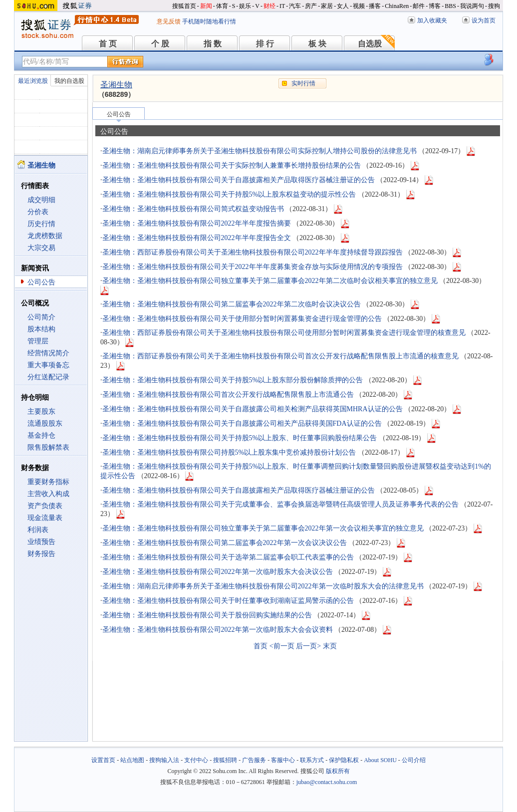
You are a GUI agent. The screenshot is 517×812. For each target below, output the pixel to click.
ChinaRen (397, 6)
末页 (330, 646)
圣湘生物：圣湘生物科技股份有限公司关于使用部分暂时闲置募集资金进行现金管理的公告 (242, 319)
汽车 (295, 6)
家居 (327, 6)
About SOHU (380, 760)
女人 (343, 6)
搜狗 (494, 6)
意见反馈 (169, 21)
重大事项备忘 (48, 365)
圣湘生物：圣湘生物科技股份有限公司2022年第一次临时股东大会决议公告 (218, 572)
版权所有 (338, 771)
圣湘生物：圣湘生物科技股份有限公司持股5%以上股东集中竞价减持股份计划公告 (229, 452)
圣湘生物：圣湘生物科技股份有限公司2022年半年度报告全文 (197, 238)
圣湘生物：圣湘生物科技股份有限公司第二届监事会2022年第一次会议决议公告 (225, 543)
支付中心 (196, 760)
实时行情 (303, 83)
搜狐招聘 (225, 760)
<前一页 (282, 646)
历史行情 (41, 224)
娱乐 (245, 6)
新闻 (206, 6)
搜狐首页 (184, 6)
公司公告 (41, 282)
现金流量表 (45, 518)
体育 (222, 6)
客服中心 (283, 760)
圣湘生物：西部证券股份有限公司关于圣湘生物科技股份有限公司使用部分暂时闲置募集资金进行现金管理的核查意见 (284, 333)
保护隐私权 (344, 760)
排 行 (265, 44)
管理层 (38, 341)
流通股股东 (45, 423)
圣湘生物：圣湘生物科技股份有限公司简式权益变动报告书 (193, 209)
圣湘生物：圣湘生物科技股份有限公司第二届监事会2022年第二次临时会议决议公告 (232, 304)
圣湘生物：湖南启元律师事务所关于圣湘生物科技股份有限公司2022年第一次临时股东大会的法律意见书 (263, 586)
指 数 (213, 44)
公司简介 (41, 317)
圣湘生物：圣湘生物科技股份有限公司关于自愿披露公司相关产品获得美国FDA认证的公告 (242, 423)
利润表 (38, 530)
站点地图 (132, 760)
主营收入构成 (48, 494)
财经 (269, 6)
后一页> (308, 646)
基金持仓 (41, 435)
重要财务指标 (48, 482)
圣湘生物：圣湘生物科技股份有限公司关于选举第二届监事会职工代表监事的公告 (228, 557)
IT (282, 6)
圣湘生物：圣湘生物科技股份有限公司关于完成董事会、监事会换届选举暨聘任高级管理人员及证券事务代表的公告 (280, 504)
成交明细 (41, 200)
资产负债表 (45, 506)
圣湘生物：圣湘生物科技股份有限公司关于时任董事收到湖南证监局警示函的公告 (228, 601)
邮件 (419, 6)
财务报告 (41, 554)
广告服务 (254, 760)
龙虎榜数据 (45, 236)
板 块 (317, 44)
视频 (359, 6)
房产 (311, 6)
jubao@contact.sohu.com (327, 782)
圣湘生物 (116, 85)
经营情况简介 (48, 353)
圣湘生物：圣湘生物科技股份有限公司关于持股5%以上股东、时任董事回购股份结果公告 (240, 438)
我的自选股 (69, 81)
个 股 (160, 44)
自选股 (370, 44)
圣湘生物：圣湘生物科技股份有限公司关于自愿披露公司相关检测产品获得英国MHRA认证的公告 (253, 409)
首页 (260, 646)
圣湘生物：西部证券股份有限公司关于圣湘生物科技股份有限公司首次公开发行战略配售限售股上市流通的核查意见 (280, 356)
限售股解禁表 (48, 447)
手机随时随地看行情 (209, 21)
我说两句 (472, 6)
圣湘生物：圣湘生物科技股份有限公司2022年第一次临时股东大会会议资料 (218, 630)
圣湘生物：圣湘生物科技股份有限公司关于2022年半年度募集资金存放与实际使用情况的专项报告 (253, 267)
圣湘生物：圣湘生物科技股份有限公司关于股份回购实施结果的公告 (207, 615)
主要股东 (41, 411)
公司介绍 (414, 760)
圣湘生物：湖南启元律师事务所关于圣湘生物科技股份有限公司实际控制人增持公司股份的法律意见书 (259, 151)
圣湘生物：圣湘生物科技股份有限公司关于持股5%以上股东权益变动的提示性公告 (229, 194)
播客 (375, 6)
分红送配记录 (48, 377)
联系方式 (312, 760)
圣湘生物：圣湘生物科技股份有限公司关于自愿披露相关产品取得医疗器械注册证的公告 (239, 180)
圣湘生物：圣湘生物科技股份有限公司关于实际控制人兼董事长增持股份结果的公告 (232, 165)
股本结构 (41, 329)
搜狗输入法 (164, 760)
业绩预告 (41, 542)
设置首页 (103, 760)
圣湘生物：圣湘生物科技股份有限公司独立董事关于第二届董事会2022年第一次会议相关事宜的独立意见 (263, 528)
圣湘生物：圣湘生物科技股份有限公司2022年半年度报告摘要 (197, 223)
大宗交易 (41, 248)
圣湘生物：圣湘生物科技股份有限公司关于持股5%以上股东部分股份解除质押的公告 (233, 380)
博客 (435, 6)
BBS (450, 6)
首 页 (108, 44)
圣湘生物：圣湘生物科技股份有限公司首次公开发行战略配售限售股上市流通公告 (228, 395)
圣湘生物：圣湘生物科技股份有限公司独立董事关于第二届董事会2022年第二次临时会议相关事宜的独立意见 (270, 281)
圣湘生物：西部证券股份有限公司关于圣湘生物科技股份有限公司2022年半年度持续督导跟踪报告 (253, 252)
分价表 (38, 212)
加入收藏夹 (432, 20)
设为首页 (484, 20)
